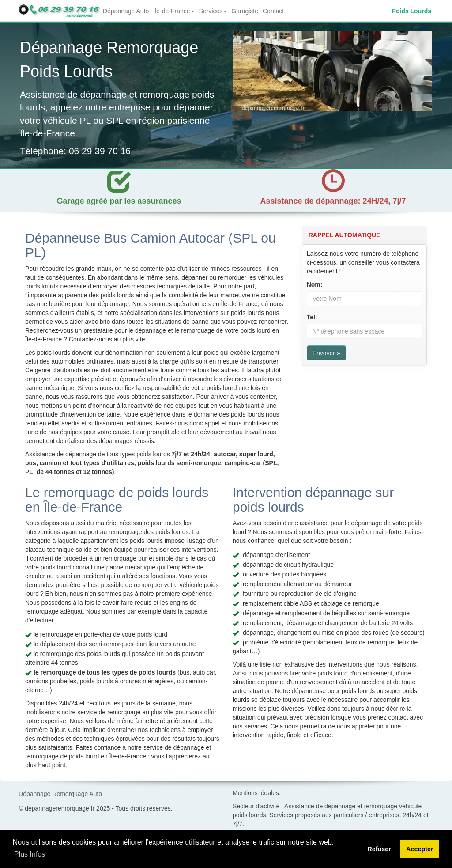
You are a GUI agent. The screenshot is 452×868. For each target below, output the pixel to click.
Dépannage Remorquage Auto (60, 794)
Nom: (315, 284)
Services (213, 11)
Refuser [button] (379, 849)
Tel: (312, 317)
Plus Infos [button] (30, 854)
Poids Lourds (412, 11)
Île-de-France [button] (175, 14)
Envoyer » (326, 353)
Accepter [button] (420, 849)
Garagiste (245, 11)
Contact (273, 11)
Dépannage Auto (126, 11)
